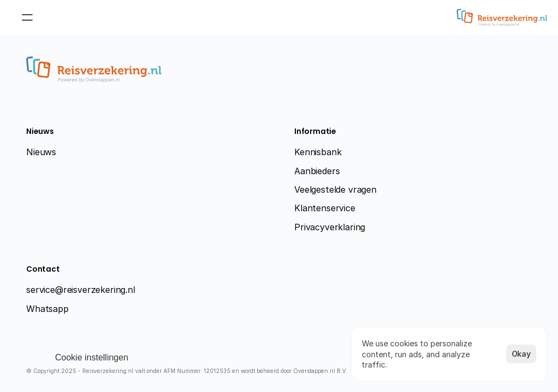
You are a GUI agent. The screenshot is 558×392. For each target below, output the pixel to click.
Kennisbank (318, 152)
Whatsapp (47, 309)
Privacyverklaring (330, 227)
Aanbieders (317, 171)
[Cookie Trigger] (92, 358)
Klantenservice (325, 208)
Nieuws (41, 152)
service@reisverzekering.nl (81, 290)
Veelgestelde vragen (335, 189)
